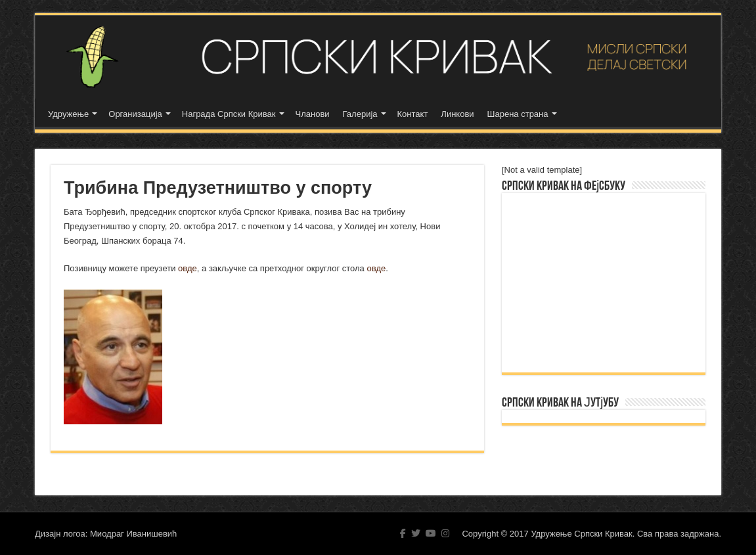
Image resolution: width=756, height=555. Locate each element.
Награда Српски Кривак (229, 114)
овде (188, 268)
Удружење (68, 114)
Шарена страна (518, 114)
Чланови (313, 114)
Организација (135, 114)
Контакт (413, 114)
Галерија (360, 114)
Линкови (457, 114)
